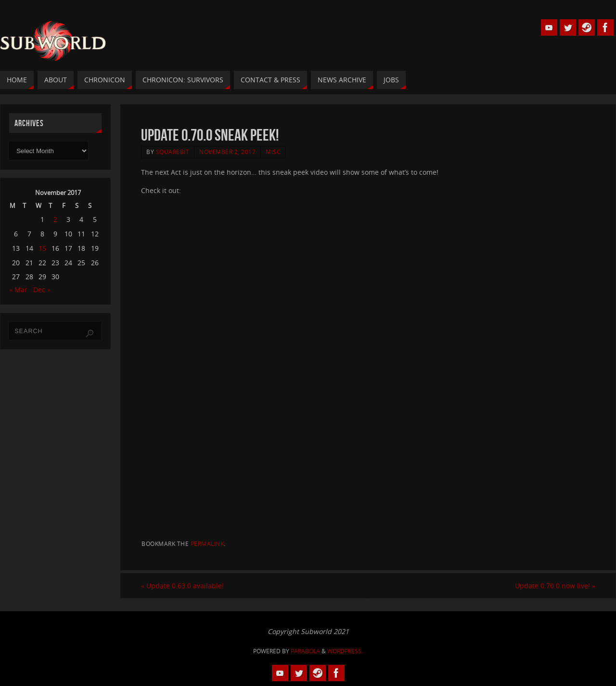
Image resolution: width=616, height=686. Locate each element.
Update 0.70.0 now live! (555, 586)
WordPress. (345, 651)
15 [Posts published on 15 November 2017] (42, 248)
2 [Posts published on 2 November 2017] (55, 219)
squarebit (173, 152)
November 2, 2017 (227, 152)
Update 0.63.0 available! (182, 586)
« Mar (18, 290)
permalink (207, 544)
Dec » (42, 290)
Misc (273, 152)
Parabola (305, 651)
